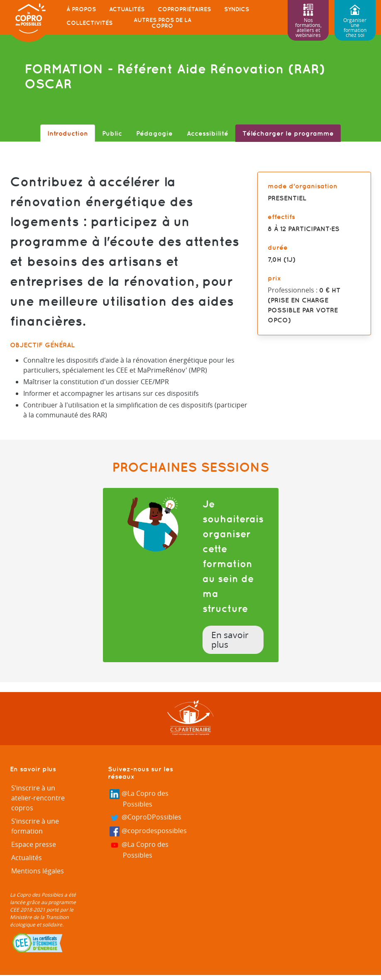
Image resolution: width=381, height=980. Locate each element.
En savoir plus (230, 640)
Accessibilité (208, 133)
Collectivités (89, 23)
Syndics (237, 9)
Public (112, 133)
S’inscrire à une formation (35, 826)
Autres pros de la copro (162, 23)
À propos (81, 9)
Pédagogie (154, 133)
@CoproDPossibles (146, 818)
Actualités (127, 9)
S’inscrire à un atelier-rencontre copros (38, 798)
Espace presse (34, 844)
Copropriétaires (184, 9)
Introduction (68, 133)
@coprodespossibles (148, 831)
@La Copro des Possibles (139, 799)
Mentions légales (38, 871)
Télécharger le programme (288, 133)
